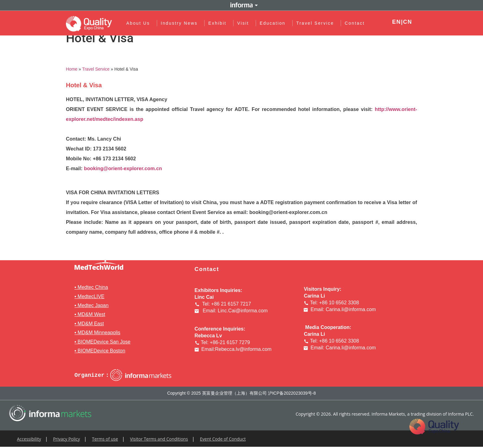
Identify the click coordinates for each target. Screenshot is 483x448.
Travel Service (317, 23)
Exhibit (219, 23)
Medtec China (93, 287)
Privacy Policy (66, 439)
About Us (140, 23)
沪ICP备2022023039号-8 (292, 393)
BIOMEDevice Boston (101, 351)
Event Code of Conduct (223, 439)
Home (72, 69)
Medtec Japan (93, 305)
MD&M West (91, 314)
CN (408, 22)
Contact (355, 23)
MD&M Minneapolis (99, 333)
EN (397, 22)
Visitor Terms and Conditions (159, 439)
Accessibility (29, 439)
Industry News (181, 23)
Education (274, 23)
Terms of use (105, 439)
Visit (245, 23)
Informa (241, 5)
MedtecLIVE (91, 296)
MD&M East (91, 324)
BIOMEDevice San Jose (104, 342)
